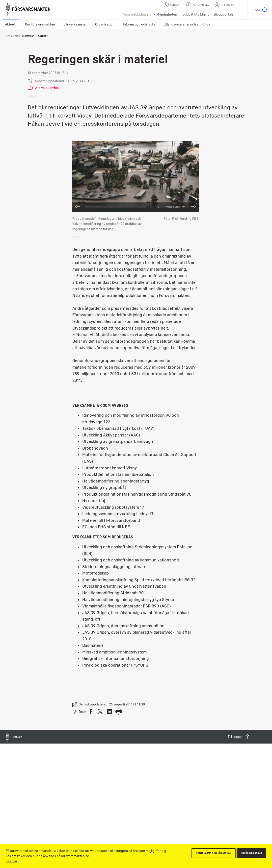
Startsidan (28, 36)
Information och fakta (139, 24)
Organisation (105, 24)
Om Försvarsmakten (40, 24)
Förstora (176, 206)
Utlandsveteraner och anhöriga (187, 24)
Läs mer (12, 861)
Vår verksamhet (75, 24)
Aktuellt (11, 24)
